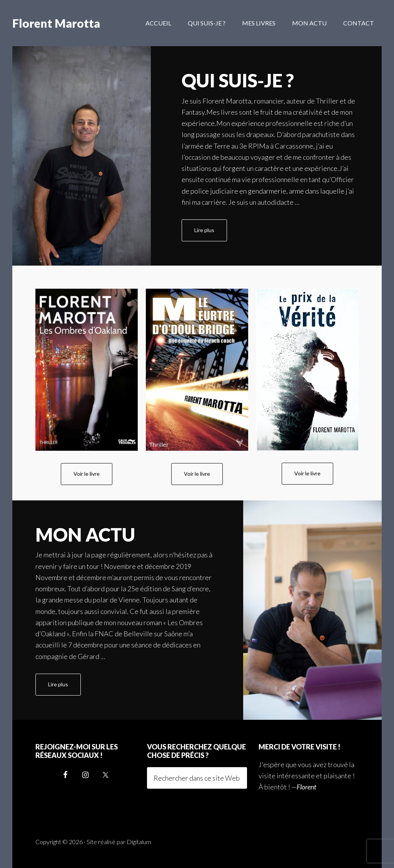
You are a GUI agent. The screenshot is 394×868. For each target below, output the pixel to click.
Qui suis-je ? (238, 80)
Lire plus (211, 233)
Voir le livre (87, 474)
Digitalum (139, 842)
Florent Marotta (56, 23)
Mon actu (85, 534)
